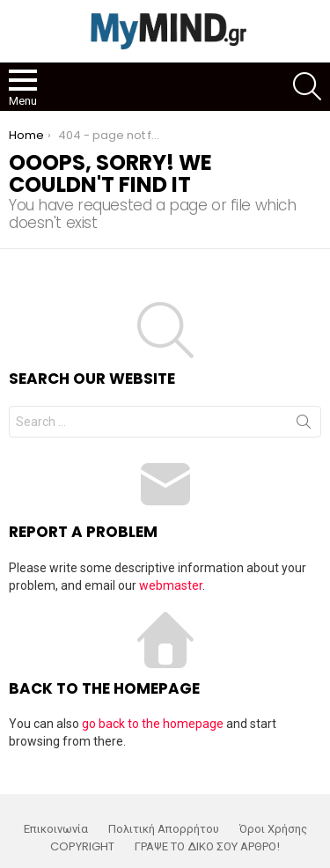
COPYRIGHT (82, 847)
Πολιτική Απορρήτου (164, 829)
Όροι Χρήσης (273, 829)
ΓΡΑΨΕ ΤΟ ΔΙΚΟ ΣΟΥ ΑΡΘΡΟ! (207, 847)
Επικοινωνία (56, 829)
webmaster (171, 585)
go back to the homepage (153, 724)
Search (304, 425)
